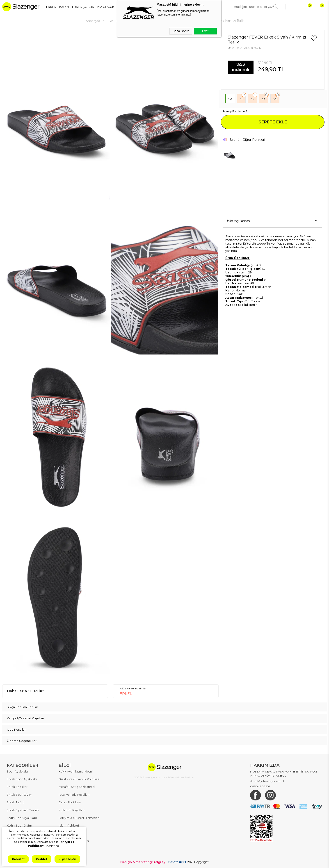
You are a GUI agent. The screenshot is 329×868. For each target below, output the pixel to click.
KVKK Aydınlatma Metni (76, 771)
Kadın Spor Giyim (19, 825)
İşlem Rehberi (68, 825)
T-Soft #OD (177, 861)
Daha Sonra (181, 31)
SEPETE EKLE (273, 122)
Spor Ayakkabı (17, 771)
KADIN (64, 7)
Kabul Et (18, 859)
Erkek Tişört (15, 802)
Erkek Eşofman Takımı (23, 810)
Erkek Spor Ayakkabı (22, 779)
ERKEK (51, 7)
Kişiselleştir (67, 859)
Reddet (42, 859)
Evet (205, 31)
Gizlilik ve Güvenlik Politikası (79, 779)
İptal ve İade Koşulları (74, 794)
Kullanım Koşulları (72, 810)
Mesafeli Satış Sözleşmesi (76, 787)
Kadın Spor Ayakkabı (22, 817)
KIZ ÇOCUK (106, 7)
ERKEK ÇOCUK (83, 7)
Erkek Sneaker (17, 787)
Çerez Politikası (69, 802)
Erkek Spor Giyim (19, 794)
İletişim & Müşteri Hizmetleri (79, 817)
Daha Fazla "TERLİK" (25, 691)
